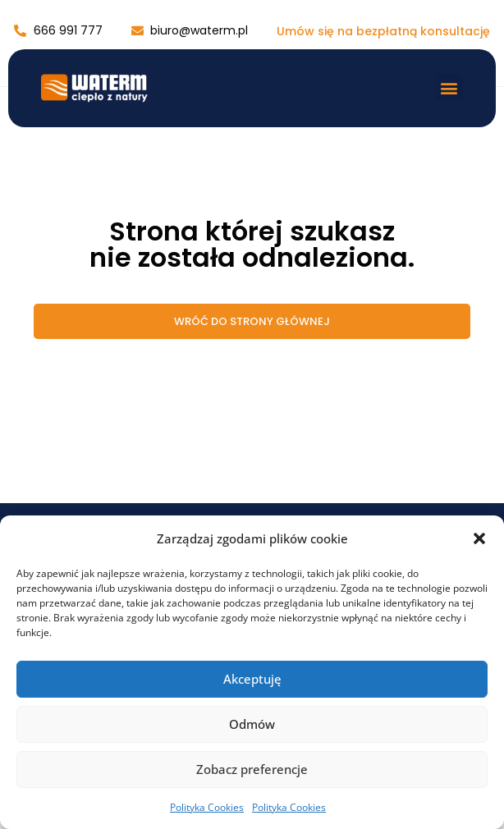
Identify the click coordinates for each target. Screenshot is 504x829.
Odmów (252, 724)
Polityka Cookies (207, 807)
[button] (479, 538)
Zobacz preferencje (252, 769)
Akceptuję (252, 679)
